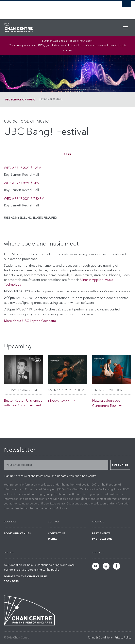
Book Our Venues (17, 533)
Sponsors (11, 581)
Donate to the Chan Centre (25, 577)
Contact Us (57, 533)
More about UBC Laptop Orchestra (30, 321)
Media (53, 539)
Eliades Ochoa (59, 401)
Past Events (101, 533)
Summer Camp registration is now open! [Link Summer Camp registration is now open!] (68, 41)
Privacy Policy (123, 638)
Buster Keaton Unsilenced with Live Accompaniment (23, 403)
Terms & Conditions (100, 638)
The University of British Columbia (48, 8)
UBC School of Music (20, 100)
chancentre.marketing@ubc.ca (48, 508)
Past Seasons (102, 539)
